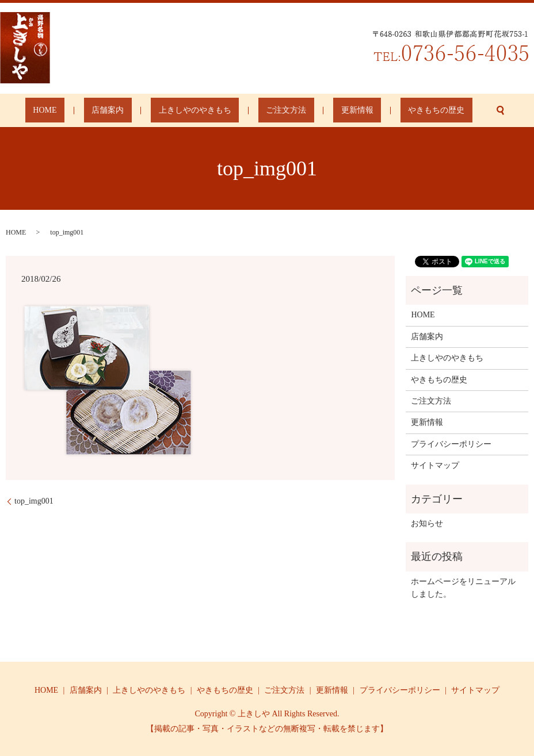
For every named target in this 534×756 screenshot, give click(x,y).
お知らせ (427, 523)
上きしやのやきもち (203, 111)
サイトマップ (435, 465)
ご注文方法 (279, 111)
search (453, 110)
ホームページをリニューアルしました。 (463, 588)
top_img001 (34, 501)
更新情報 (334, 111)
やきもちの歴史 (398, 111)
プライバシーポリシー (451, 444)
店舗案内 (131, 111)
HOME (84, 111)
